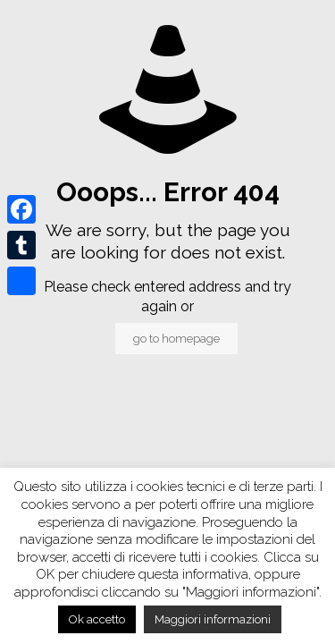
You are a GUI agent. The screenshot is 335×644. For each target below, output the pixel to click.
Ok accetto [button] (97, 619)
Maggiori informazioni (213, 619)
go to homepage (176, 339)
